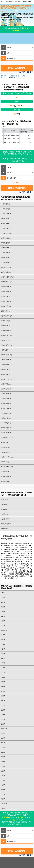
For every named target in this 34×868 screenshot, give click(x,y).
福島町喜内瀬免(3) (7, 345)
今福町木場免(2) (6, 214)
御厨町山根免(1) (6, 481)
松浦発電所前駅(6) (7, 519)
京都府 (3, 710)
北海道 (3, 593)
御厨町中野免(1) (6, 462)
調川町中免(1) (6, 326)
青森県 (3, 598)
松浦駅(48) (5, 514)
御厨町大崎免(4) (6, 408)
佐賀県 (3, 780)
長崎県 (3, 785)
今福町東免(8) (6, 228)
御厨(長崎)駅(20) (6, 524)
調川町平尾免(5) (6, 331)
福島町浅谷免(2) (6, 340)
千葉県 (3, 635)
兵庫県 (3, 715)
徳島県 (3, 757)
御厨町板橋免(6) (6, 404)
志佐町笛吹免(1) (6, 272)
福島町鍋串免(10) (7, 365)
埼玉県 (3, 640)
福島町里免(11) (6, 350)
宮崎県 (3, 799)
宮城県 (3, 607)
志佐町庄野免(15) (7, 258)
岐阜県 (3, 691)
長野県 (3, 663)
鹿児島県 (4, 804)
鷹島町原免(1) (6, 311)
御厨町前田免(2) (6, 477)
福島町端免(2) (6, 369)
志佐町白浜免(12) (7, 262)
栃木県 (3, 649)
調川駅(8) (4, 509)
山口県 (3, 752)
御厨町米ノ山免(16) (7, 438)
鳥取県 (3, 733)
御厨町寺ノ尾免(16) (7, 457)
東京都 (3, 626)
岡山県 (3, 743)
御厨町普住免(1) (6, 472)
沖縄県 (3, 808)
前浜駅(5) (4, 504)
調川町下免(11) (6, 321)
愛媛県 (3, 766)
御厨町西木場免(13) (7, 467)
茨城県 (3, 644)
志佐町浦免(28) (6, 243)
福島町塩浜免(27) (7, 355)
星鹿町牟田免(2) (6, 394)
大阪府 (3, 705)
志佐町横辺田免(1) (7, 282)
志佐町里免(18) (6, 253)
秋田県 (3, 612)
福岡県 (3, 776)
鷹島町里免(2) (6, 296)
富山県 (3, 672)
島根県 (3, 738)
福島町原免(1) (6, 374)
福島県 (3, 621)
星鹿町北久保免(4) (7, 379)
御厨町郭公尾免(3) (7, 423)
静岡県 (3, 701)
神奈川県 (4, 630)
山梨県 (3, 658)
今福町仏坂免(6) (6, 233)
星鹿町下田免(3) (6, 384)
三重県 (3, 696)
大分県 (3, 794)
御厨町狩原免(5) (6, 413)
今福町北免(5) (6, 209)
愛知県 (3, 687)
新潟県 (3, 668)
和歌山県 (4, 729)
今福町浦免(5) (6, 204)
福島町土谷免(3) (6, 360)
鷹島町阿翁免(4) (6, 287)
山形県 (3, 616)
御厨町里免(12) (6, 442)
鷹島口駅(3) (5, 500)
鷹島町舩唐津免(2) (7, 316)
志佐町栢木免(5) (6, 248)
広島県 (3, 747)
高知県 (3, 771)
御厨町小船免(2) (6, 433)
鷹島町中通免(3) (6, 306)
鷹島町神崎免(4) (6, 292)
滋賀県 (3, 724)
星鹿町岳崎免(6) (6, 389)
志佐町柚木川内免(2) (8, 277)
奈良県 (3, 719)
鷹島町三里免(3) (6, 301)
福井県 (3, 682)
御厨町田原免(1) (6, 452)
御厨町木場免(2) (6, 428)
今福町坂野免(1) (6, 219)
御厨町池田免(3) (6, 399)
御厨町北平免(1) (6, 418)
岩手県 (3, 602)
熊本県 (3, 790)
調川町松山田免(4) (7, 335)
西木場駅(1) (5, 529)
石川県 (3, 677)
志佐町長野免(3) (6, 267)
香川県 (3, 762)
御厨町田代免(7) (6, 447)
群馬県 (3, 654)
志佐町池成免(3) (6, 238)
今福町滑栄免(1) (6, 223)
